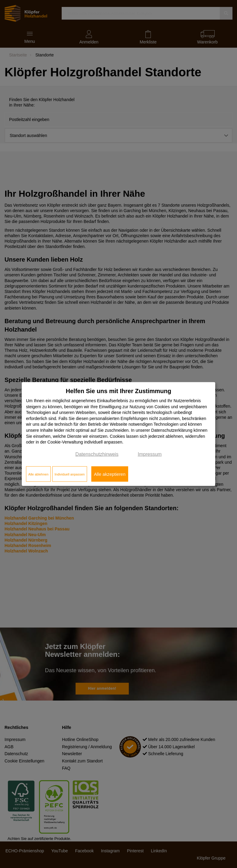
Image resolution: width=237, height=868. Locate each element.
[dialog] (118, 434)
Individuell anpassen (70, 474)
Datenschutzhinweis (97, 454)
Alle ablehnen (39, 474)
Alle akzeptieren (110, 474)
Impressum (150, 454)
